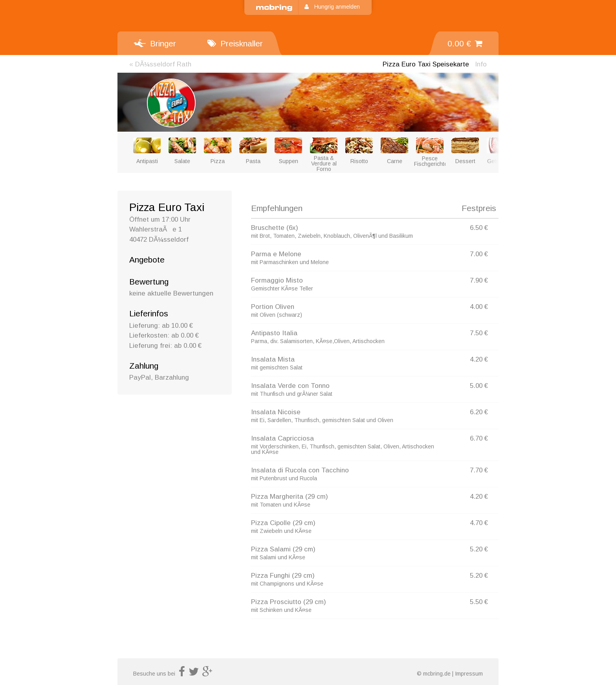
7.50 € (479, 333)
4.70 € (479, 523)
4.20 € (479, 359)
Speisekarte (426, 64)
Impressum (469, 674)
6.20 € (479, 412)
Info (481, 64)
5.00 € (479, 386)
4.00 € (479, 307)
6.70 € (479, 438)
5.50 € (479, 602)
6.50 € (479, 228)
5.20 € (479, 549)
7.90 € (479, 280)
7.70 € (479, 470)
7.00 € (479, 254)
